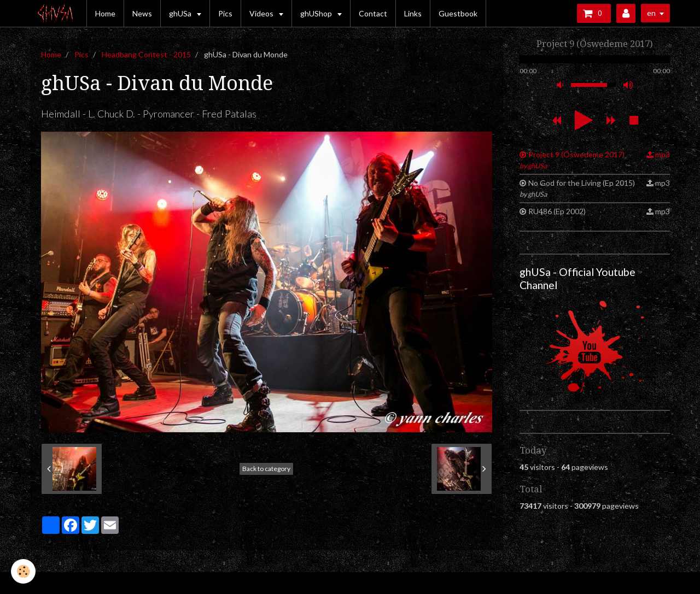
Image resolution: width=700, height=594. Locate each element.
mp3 (663, 154)
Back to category (266, 469)
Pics (225, 13)
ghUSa (181, 13)
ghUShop (317, 13)
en (651, 13)
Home (105, 13)
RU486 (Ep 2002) (557, 211)
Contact (373, 13)
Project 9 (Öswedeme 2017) (572, 160)
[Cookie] (23, 571)
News (142, 13)
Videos (262, 13)
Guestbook (458, 13)
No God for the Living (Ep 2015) (577, 188)
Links (413, 13)
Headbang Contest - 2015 (146, 54)
